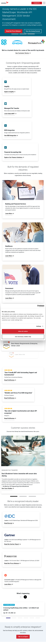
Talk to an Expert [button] (23, 637)
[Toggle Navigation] (44, 3)
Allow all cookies (23, 331)
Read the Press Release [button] (13, 31)
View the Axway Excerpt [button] (33, 31)
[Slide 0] (8, 618)
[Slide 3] (26, 618)
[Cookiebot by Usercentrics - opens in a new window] (37, 306)
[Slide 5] (38, 618)
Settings (39, 326)
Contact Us (37, 3)
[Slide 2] (20, 618)
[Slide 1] (14, 618)
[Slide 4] (32, 618)
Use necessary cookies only (23, 337)
